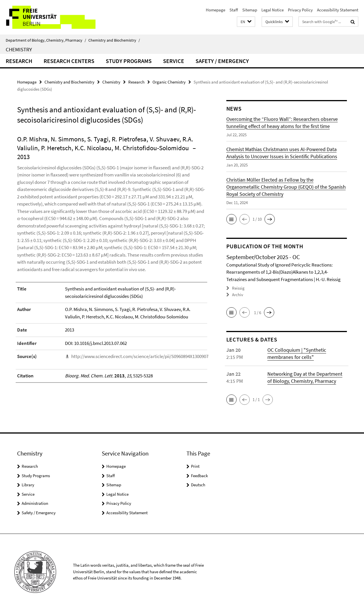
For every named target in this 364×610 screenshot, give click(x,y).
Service (174, 61)
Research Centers (69, 61)
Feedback (199, 476)
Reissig (238, 288)
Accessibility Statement (338, 10)
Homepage (215, 10)
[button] (246, 22)
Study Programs (129, 61)
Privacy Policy (300, 10)
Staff (234, 10)
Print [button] (195, 466)
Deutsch (198, 485)
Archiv (238, 295)
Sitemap (250, 10)
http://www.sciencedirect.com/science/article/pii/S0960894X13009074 (141, 356)
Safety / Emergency (222, 61)
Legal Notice (273, 10)
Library (28, 485)
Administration (35, 503)
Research (19, 61)
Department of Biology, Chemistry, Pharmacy (46, 40)
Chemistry (19, 49)
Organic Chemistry (169, 82)
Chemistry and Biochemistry (114, 40)
